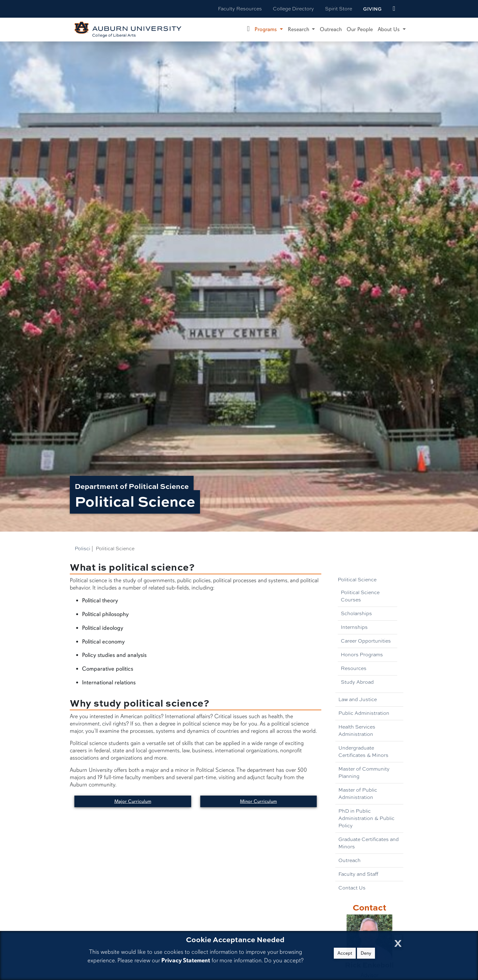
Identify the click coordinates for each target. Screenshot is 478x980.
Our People (360, 29)
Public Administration (364, 713)
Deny (366, 953)
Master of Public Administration (358, 794)
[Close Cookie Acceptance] (398, 941)
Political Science (357, 580)
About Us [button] (389, 29)
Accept (345, 953)
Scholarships (356, 613)
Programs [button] (266, 29)
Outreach (331, 29)
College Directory (293, 9)
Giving (372, 9)
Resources (354, 668)
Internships (354, 627)
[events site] (394, 9)
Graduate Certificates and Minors (369, 843)
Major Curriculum (133, 801)
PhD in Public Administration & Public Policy (366, 818)
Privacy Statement (186, 960)
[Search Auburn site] (407, 9)
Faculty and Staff (358, 874)
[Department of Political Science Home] (248, 30)
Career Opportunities (366, 641)
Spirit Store (339, 9)
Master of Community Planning (364, 773)
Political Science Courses (360, 596)
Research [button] (299, 29)
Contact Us (352, 888)
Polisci (82, 549)
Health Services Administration (357, 731)
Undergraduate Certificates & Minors (363, 752)
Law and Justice (358, 699)
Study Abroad (357, 682)
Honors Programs (362, 655)
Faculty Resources (240, 9)
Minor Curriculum (258, 801)
